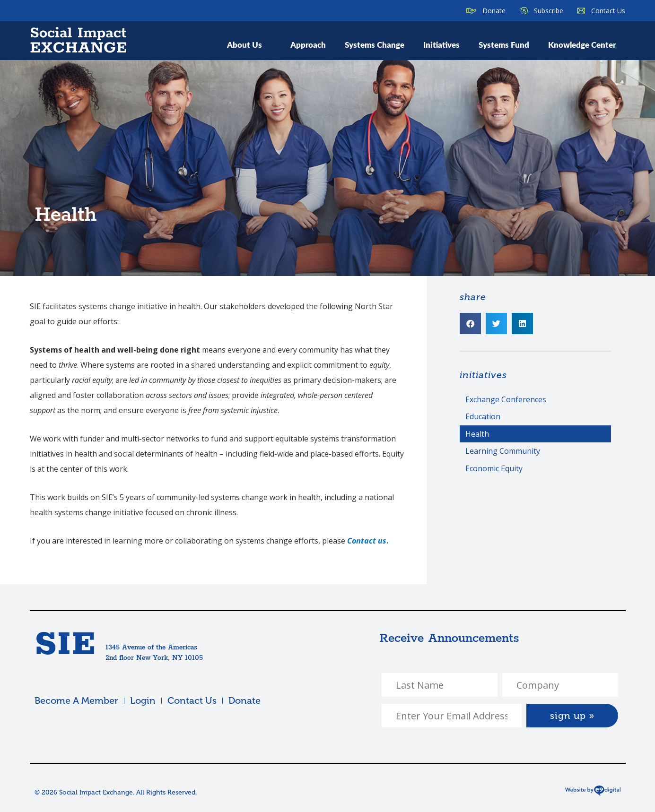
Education (483, 416)
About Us (249, 44)
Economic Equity (494, 468)
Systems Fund (504, 44)
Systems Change (375, 44)
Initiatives (441, 44)
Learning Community (503, 451)
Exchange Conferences (506, 399)
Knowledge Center (582, 44)
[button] (470, 324)
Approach (308, 44)
